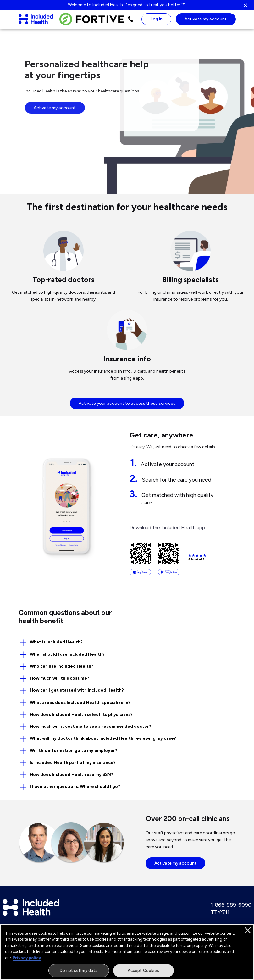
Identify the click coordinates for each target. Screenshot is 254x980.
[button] (248, 5)
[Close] (248, 935)
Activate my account (55, 110)
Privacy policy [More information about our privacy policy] (27, 962)
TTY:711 (220, 915)
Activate (206, 20)
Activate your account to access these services (127, 405)
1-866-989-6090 (231, 907)
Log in (157, 20)
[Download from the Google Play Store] (169, 560)
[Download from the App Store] (140, 560)
